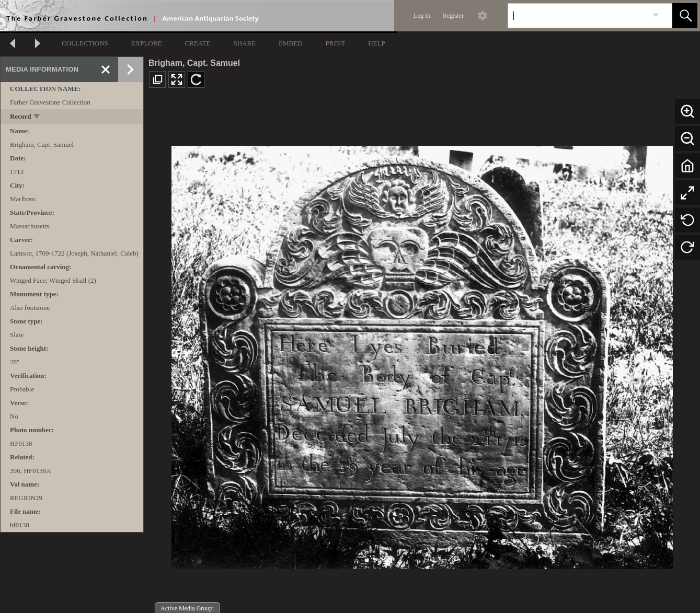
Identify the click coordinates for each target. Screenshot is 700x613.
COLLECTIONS (85, 43)
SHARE (244, 43)
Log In (422, 16)
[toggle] (37, 117)
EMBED (291, 43)
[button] (685, 16)
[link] (656, 15)
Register (453, 16)
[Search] (578, 16)
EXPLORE (147, 43)
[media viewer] (422, 355)
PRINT (336, 43)
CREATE (197, 43)
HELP (377, 43)
